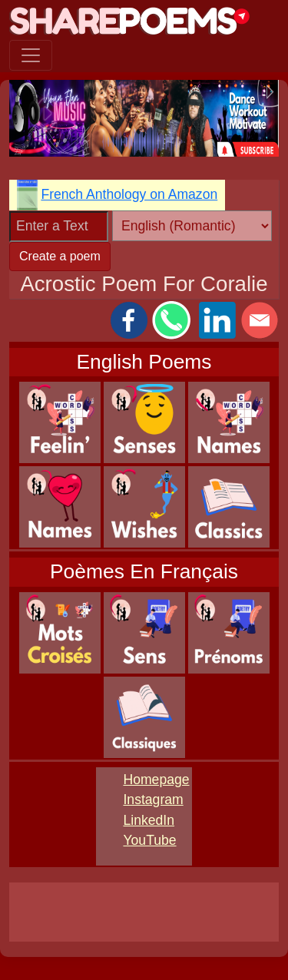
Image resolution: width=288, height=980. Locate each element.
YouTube (149, 840)
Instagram (153, 800)
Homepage (156, 780)
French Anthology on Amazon (129, 194)
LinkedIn (149, 820)
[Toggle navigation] (31, 55)
